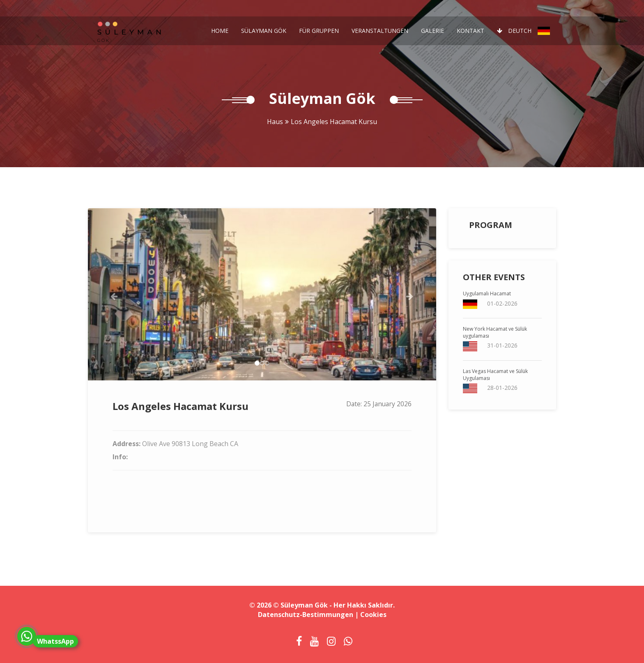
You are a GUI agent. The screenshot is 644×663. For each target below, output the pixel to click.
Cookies (373, 615)
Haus (275, 122)
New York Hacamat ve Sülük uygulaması (495, 332)
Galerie (432, 31)
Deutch (523, 31)
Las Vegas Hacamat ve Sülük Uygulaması (495, 375)
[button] (114, 294)
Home (220, 31)
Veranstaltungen (380, 31)
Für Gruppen (319, 31)
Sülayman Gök (264, 31)
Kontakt (470, 31)
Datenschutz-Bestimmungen (306, 615)
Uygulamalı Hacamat (487, 294)
